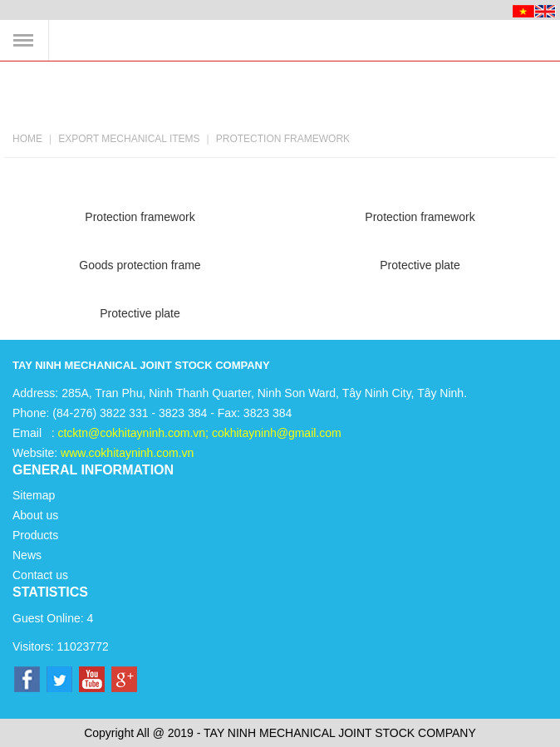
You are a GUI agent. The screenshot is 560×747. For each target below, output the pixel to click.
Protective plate (420, 265)
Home (27, 139)
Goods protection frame (140, 265)
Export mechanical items (129, 139)
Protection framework (283, 139)
